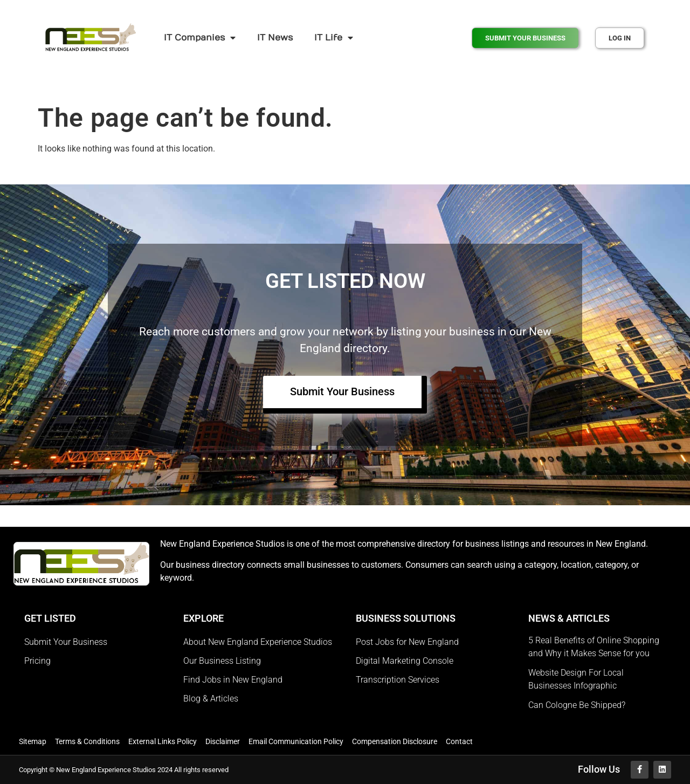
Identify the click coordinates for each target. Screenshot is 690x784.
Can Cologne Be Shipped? (577, 705)
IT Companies (200, 38)
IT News (275, 38)
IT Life (334, 38)
